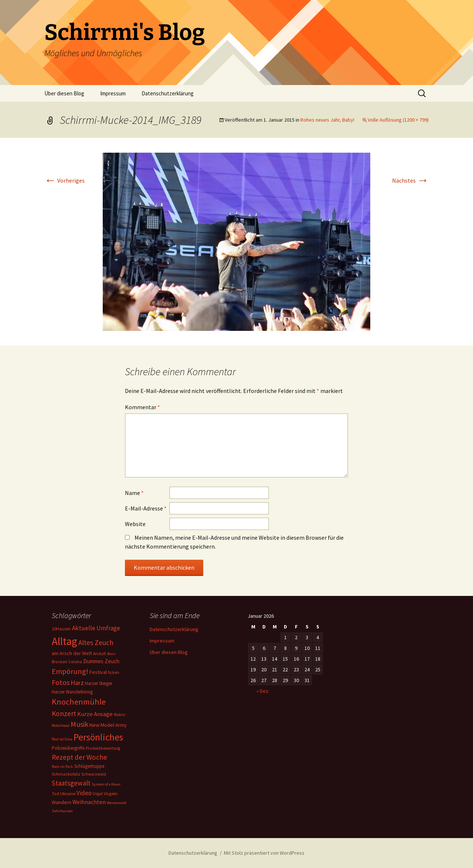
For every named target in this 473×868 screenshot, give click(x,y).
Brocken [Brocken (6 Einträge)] (59, 662)
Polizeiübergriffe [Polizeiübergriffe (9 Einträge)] (68, 748)
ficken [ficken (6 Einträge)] (114, 672)
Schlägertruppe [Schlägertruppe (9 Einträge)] (89, 766)
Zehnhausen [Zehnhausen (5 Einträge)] (62, 811)
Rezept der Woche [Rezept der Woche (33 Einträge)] (79, 757)
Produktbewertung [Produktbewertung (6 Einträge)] (103, 748)
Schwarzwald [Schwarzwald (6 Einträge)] (94, 774)
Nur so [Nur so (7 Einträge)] (58, 739)
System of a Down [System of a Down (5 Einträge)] (106, 784)
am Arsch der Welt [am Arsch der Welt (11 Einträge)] (72, 653)
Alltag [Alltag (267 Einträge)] (64, 641)
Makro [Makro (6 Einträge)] (120, 715)
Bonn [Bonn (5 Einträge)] (111, 654)
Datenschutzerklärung (168, 93)
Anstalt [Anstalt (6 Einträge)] (100, 654)
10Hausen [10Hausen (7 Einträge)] (61, 629)
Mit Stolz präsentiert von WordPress (264, 853)
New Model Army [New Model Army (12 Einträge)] (108, 725)
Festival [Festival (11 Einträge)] (98, 672)
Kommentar (142, 407)
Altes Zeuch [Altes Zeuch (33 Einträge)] (96, 642)
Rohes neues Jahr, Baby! (327, 120)
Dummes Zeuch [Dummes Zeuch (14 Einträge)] (101, 661)
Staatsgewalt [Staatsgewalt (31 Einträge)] (71, 783)
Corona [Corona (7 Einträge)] (75, 662)
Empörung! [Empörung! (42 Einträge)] (70, 671)
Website (135, 524)
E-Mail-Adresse (146, 508)
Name (134, 493)
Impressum (113, 93)
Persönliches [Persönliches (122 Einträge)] (98, 737)
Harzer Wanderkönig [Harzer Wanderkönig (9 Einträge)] (72, 692)
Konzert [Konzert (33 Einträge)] (64, 713)
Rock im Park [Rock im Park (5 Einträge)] (62, 767)
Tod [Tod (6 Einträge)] (55, 794)
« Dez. (263, 691)
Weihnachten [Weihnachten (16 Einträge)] (89, 802)
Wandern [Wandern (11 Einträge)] (62, 802)
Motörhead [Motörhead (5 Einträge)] (61, 725)
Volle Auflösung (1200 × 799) (398, 120)
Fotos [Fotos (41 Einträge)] (61, 682)
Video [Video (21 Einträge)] (84, 793)
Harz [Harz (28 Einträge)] (77, 683)
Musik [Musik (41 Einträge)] (79, 724)
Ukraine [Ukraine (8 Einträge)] (68, 794)
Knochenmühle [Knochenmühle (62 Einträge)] (79, 702)
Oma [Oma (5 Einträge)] (69, 739)
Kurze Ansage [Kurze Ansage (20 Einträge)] (95, 714)
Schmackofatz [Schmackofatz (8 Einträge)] (66, 774)
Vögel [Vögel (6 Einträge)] (98, 794)
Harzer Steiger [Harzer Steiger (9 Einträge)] (99, 683)
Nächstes (410, 180)
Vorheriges (64, 180)
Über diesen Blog (64, 93)
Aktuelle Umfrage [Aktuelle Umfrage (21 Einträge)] (96, 628)
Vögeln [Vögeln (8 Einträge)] (111, 794)
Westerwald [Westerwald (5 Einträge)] (117, 803)
